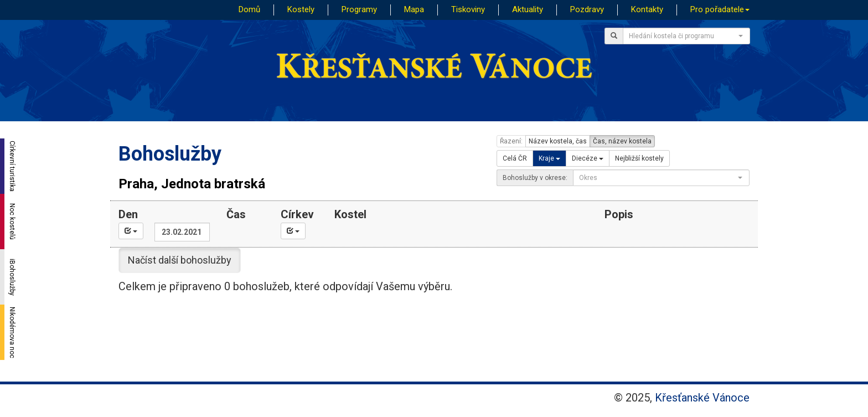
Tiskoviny (468, 9)
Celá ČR (515, 158)
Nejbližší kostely (639, 158)
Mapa (414, 9)
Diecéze (588, 158)
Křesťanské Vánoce (702, 398)
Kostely (301, 9)
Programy (359, 9)
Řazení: (511, 141)
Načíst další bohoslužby (180, 260)
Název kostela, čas (558, 141)
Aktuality (528, 9)
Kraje (549, 158)
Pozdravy (587, 9)
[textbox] (683, 36)
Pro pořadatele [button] (720, 9)
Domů (249, 9)
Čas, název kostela (622, 141)
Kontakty (647, 9)
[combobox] (686, 36)
